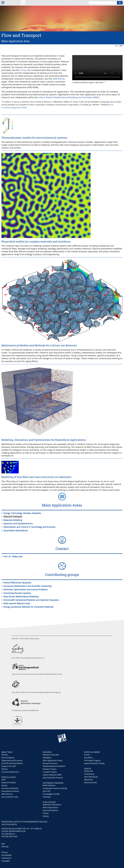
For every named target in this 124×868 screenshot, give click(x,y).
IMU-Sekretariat (91, 777)
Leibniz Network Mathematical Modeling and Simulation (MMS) (69, 97)
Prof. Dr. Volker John (13, 556)
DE (116, 46)
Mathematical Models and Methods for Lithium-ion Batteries (39, 345)
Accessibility (7, 855)
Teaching (47, 797)
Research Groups (50, 763)
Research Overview (51, 755)
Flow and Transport (13, 517)
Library (46, 816)
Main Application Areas (53, 760)
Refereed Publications (52, 805)
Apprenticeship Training (94, 763)
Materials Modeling (13, 520)
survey (23, 70)
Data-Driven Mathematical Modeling (21, 596)
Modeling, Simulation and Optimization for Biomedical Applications (44, 440)
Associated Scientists (10, 791)
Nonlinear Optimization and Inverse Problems (26, 589)
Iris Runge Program (92, 760)
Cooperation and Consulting (55, 788)
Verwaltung (89, 774)
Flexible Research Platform (54, 766)
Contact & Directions (10, 772)
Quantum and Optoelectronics (18, 523)
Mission (5, 755)
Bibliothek (88, 780)
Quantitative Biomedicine (16, 530)
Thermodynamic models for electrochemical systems (34, 138)
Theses (46, 813)
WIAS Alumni (7, 794)
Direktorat (89, 771)
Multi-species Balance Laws (17, 603)
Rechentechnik (90, 782)
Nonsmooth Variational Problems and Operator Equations (31, 600)
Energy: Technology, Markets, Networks (22, 513)
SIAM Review (59, 79)
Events (87, 755)
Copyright (6, 861)
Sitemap (5, 846)
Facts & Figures (8, 758)
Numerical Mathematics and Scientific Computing (27, 586)
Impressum (6, 858)
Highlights (47, 758)
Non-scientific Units (10, 797)
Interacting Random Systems (17, 593)
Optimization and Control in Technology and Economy (29, 527)
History (5, 769)
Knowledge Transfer (51, 794)
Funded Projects (50, 772)
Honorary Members (10, 788)
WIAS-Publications (50, 807)
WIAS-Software (49, 785)
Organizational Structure (12, 760)
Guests (4, 785)
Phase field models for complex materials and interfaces (36, 241)
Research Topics (50, 769)
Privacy (5, 852)
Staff (3, 780)
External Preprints (50, 810)
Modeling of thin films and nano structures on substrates (36, 477)
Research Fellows (9, 782)
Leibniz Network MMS (52, 775)
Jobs (3, 844)
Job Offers (88, 758)
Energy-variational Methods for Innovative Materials (28, 607)
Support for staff (9, 766)
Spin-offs (47, 791)
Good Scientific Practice (53, 778)
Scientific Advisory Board (12, 763)
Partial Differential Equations (17, 583)
